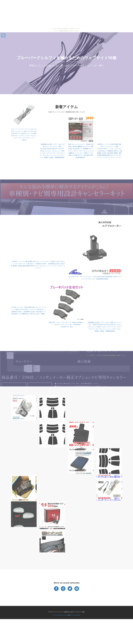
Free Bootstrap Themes (60, 615)
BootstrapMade (75, 615)
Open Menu (3, 35)
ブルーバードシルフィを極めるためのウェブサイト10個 (66, 58)
